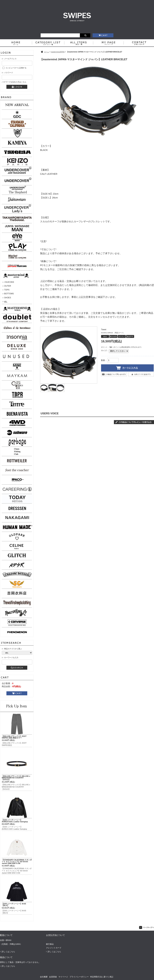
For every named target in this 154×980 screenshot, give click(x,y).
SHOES (8, 298)
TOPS (7, 290)
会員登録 (53, 977)
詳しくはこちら (8, 952)
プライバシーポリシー (79, 977)
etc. (6, 302)
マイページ (63, 977)
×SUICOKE (9, 282)
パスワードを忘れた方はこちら (14, 82)
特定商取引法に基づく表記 (102, 977)
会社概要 (44, 977)
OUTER (8, 286)
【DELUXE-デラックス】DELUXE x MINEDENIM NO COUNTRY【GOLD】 (16, 778)
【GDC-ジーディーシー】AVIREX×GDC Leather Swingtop (15, 821)
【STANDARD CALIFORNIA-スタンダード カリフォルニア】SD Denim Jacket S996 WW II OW (17, 862)
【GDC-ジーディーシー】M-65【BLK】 (14, 905)
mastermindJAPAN (58, 52)
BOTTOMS (9, 294)
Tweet (104, 330)
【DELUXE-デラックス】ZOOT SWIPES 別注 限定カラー (14, 737)
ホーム (47, 52)
